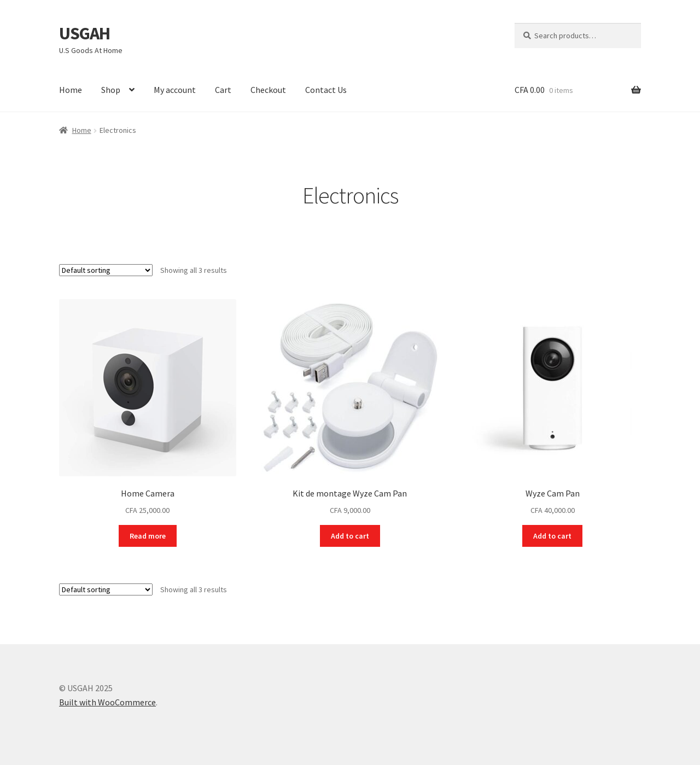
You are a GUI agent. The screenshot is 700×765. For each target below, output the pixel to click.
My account (175, 90)
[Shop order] (106, 270)
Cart (223, 90)
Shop (111, 90)
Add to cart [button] (350, 536)
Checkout (268, 90)
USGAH (84, 33)
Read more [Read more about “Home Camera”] (148, 536)
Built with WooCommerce (107, 702)
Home (71, 90)
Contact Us (326, 90)
